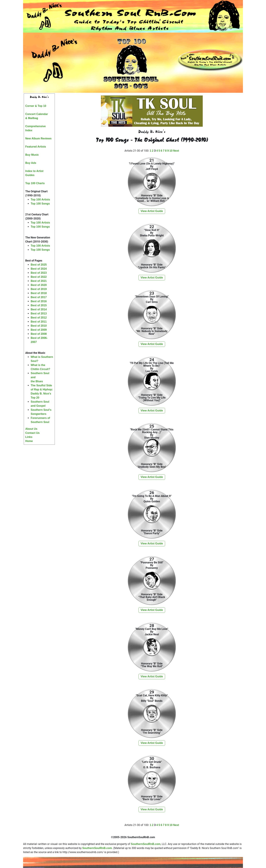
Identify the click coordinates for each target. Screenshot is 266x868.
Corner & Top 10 (36, 106)
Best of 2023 (39, 273)
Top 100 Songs (40, 204)
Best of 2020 (39, 285)
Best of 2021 (39, 281)
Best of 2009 (39, 330)
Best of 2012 (39, 318)
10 (171, 151)
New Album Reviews (38, 138)
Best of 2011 (39, 322)
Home (29, 441)
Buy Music (32, 155)
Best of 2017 (39, 297)
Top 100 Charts (35, 183)
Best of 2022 (39, 277)
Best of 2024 (39, 269)
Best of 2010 (39, 326)
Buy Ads (31, 163)
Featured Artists (36, 147)
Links (29, 437)
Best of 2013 (39, 314)
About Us (31, 429)
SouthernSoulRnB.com (146, 844)
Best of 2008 (39, 334)
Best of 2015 (39, 305)
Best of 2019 (39, 289)
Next (176, 151)
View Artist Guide (152, 211)
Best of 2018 (39, 293)
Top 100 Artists (40, 200)
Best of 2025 (39, 265)
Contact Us (32, 433)
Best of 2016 (39, 301)
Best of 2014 (39, 309)
